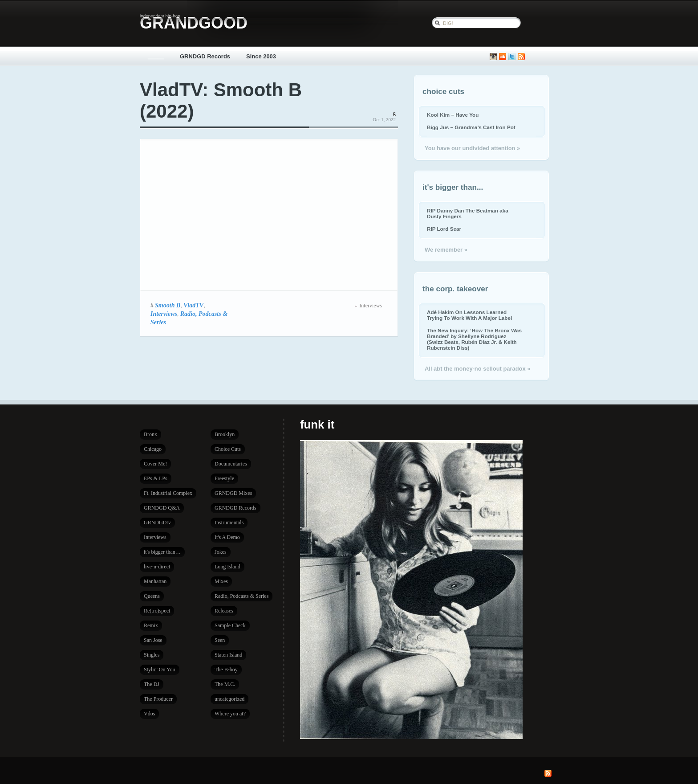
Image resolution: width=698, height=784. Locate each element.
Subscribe (521, 57)
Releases (224, 611)
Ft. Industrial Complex (168, 493)
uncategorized (229, 699)
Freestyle (224, 478)
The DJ (152, 684)
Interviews (164, 314)
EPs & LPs (156, 478)
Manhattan (155, 581)
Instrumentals (229, 523)
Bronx (150, 434)
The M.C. (225, 684)
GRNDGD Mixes (233, 493)
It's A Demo (227, 537)
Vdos (149, 714)
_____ (156, 56)
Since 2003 (261, 56)
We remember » (446, 250)
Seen (220, 640)
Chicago (153, 449)
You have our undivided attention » (472, 148)
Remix (151, 625)
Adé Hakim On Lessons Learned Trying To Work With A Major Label (469, 315)
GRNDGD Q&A (162, 508)
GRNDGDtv (157, 523)
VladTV (193, 305)
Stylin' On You (160, 670)
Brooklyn (225, 434)
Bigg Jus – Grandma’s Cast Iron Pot (471, 127)
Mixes (221, 581)
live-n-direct (157, 567)
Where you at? (230, 714)
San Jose (153, 640)
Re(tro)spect (157, 611)
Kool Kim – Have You (453, 115)
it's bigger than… (162, 552)
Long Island (227, 567)
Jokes (221, 552)
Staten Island (228, 655)
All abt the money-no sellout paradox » (477, 369)
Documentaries (231, 464)
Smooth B (168, 305)
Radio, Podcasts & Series (241, 596)
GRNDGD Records (205, 56)
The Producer (158, 699)
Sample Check (230, 625)
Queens (152, 596)
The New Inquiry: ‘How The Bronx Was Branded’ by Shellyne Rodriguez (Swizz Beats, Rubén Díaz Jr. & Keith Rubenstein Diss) (474, 339)
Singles (152, 655)
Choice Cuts (228, 449)
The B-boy (226, 670)
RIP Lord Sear (444, 229)
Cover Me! (155, 464)
